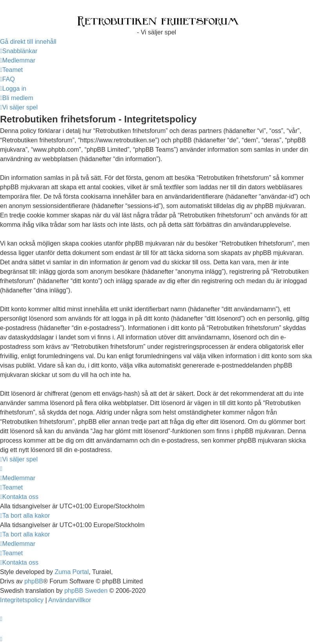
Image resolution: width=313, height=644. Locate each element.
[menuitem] (18, 60)
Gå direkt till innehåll (28, 42)
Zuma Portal (72, 572)
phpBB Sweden (86, 591)
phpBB (34, 581)
